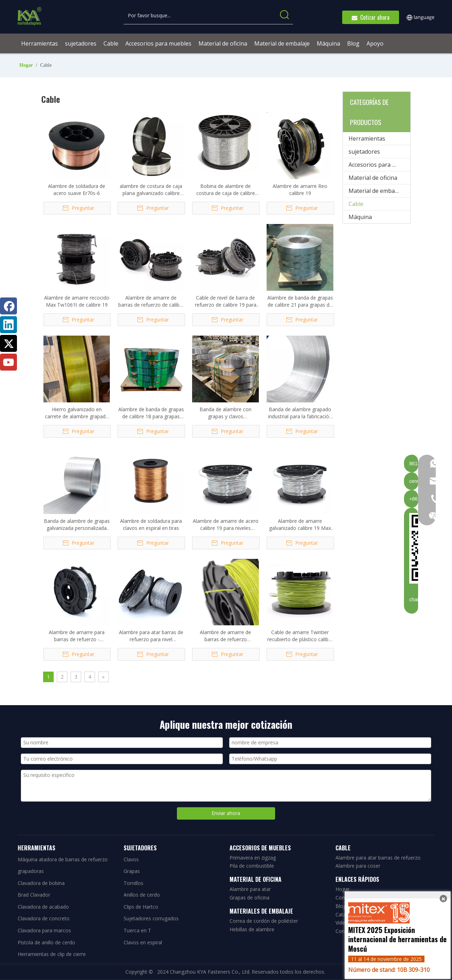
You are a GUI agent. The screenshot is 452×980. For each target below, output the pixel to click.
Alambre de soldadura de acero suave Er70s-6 (77, 190)
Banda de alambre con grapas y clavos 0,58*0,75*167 (225, 413)
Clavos (131, 859)
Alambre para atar (250, 889)
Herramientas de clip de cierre (52, 954)
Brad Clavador (34, 895)
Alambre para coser (358, 866)
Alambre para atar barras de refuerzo (378, 858)
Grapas (132, 871)
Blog (341, 906)
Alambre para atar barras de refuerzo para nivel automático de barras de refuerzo (151, 636)
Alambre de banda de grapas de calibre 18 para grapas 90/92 (151, 413)
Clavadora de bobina (41, 883)
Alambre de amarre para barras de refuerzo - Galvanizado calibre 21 (77, 636)
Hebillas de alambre (252, 929)
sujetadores (364, 152)
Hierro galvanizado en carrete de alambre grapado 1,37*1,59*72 (77, 413)
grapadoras (31, 871)
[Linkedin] (8, 325)
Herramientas (367, 138)
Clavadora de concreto (44, 918)
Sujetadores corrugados (151, 918)
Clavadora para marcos (44, 930)
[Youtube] (8, 362)
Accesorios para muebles (379, 165)
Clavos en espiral (143, 942)
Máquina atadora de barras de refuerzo (63, 859)
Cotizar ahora (371, 17)
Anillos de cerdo (142, 895)
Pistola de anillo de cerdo (46, 942)
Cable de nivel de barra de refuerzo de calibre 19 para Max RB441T (226, 301)
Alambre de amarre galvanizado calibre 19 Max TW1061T (300, 525)
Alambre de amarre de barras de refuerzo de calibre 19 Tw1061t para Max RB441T (151, 301)
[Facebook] (8, 306)
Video (342, 923)
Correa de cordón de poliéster (264, 921)
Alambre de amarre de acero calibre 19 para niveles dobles (226, 525)
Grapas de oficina (249, 898)
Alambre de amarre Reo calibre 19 (300, 190)
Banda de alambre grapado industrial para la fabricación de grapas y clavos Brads (300, 413)
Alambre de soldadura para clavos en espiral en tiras (151, 524)
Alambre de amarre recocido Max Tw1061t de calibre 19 (77, 301)
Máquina (360, 217)
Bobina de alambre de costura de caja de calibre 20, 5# (226, 190)
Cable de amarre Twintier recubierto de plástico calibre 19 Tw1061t (300, 636)
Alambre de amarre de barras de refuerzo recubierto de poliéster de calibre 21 (226, 636)
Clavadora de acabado (43, 907)
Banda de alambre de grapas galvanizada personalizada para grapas (77, 525)
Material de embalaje (376, 191)
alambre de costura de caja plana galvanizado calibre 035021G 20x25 (151, 190)
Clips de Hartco (141, 907)
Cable (356, 204)
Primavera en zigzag (253, 858)
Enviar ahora (226, 813)
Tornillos (133, 883)
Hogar (343, 889)
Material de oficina (373, 178)
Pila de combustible (252, 866)
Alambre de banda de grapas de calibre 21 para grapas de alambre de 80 (300, 301)
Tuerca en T (137, 930)
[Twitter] (8, 343)
